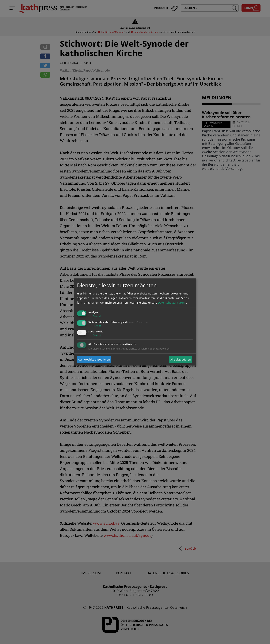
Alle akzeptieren (181, 359)
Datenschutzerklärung (172, 303)
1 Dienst (95, 316)
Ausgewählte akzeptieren (94, 359)
